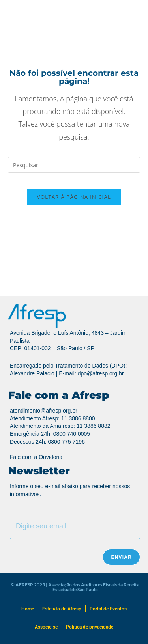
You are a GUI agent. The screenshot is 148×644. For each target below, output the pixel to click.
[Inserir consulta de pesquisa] (74, 165)
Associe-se (46, 627)
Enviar (121, 557)
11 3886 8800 (78, 418)
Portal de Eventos (108, 609)
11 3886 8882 (94, 426)
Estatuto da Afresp (62, 609)
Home (28, 609)
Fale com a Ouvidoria (36, 457)
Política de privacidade (90, 627)
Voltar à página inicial (74, 197)
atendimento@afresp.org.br (44, 411)
